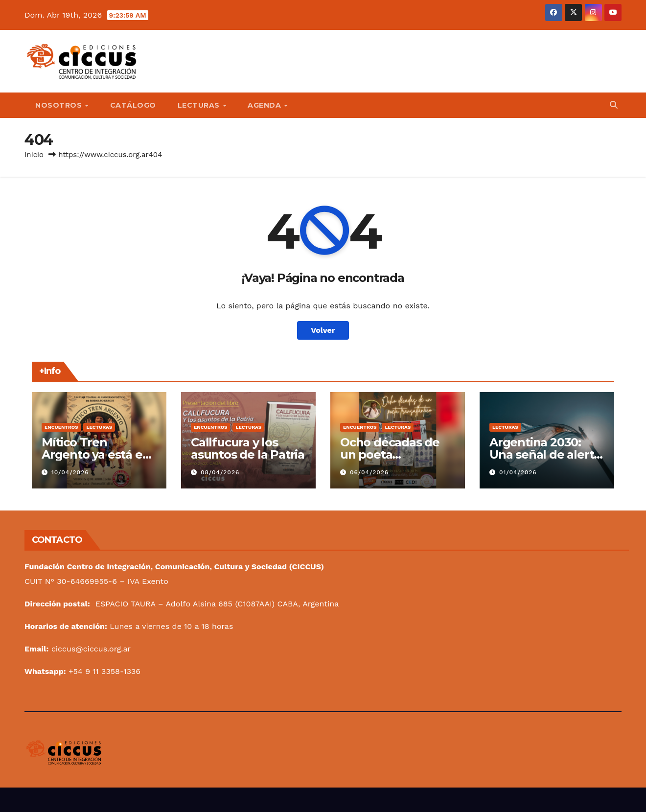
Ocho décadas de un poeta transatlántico (390, 454)
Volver (323, 330)
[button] (614, 105)
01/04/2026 (518, 472)
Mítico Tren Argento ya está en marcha (96, 454)
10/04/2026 (70, 472)
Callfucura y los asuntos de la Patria (248, 448)
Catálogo (133, 105)
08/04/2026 (220, 472)
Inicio (34, 155)
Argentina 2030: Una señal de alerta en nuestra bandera (546, 454)
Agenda (265, 105)
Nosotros (60, 105)
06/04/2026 (369, 472)
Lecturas (200, 105)
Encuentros (61, 427)
